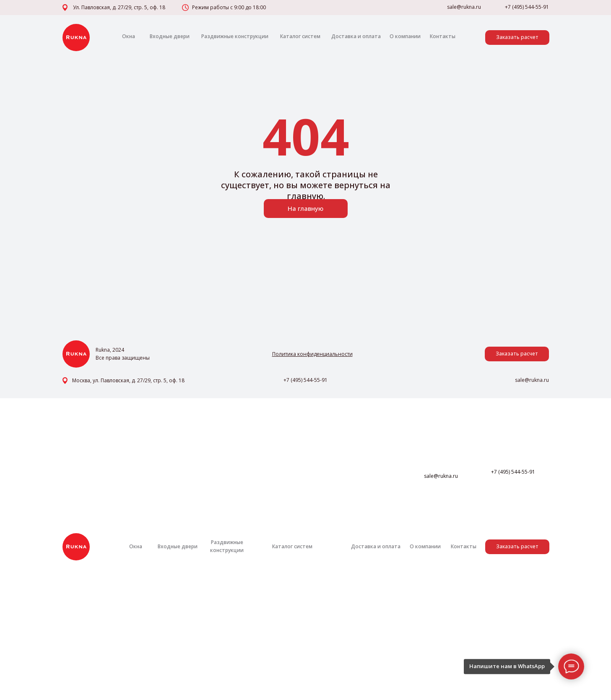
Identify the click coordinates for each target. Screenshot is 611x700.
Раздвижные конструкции (235, 36)
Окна (129, 36)
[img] (76, 38)
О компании (405, 36)
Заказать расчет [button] (517, 37)
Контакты (443, 36)
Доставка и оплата (356, 36)
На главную (305, 208)
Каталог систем (300, 36)
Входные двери (170, 36)
